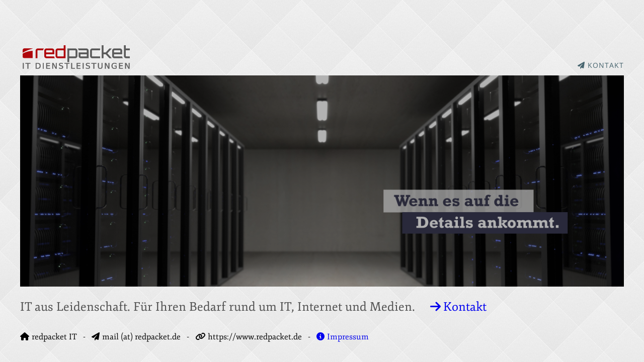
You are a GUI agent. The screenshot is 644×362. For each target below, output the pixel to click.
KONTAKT (601, 65)
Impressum (343, 337)
